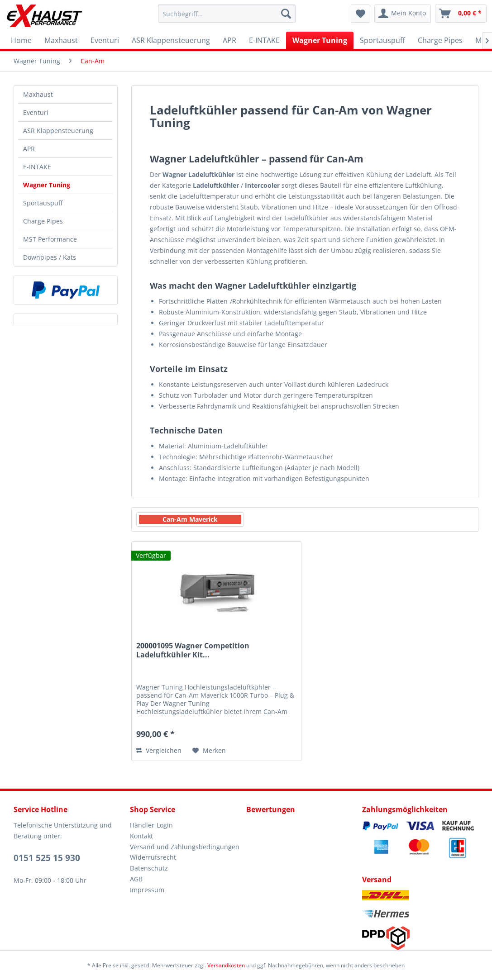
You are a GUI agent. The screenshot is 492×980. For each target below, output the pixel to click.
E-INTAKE (37, 167)
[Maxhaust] (61, 40)
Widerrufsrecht (153, 857)
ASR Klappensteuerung (58, 131)
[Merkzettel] (361, 14)
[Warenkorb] (461, 14)
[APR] (229, 40)
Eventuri (36, 112)
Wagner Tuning (47, 185)
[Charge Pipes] (440, 40)
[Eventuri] (105, 40)
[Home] (21, 40)
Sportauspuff (43, 203)
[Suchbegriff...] (227, 14)
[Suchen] (286, 14)
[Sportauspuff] (382, 40)
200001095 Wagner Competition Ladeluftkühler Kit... (193, 650)
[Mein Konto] (403, 14)
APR (29, 149)
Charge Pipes (43, 221)
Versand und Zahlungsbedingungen (185, 847)
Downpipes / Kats (50, 257)
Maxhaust (38, 94)
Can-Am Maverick (190, 519)
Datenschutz (149, 868)
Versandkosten (226, 965)
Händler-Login (151, 825)
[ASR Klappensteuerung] (171, 40)
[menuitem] (227, 14)
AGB (136, 879)
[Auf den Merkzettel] (209, 751)
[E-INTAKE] (264, 40)
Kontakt (141, 836)
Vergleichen (159, 750)
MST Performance (50, 239)
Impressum (147, 890)
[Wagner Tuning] (320, 40)
